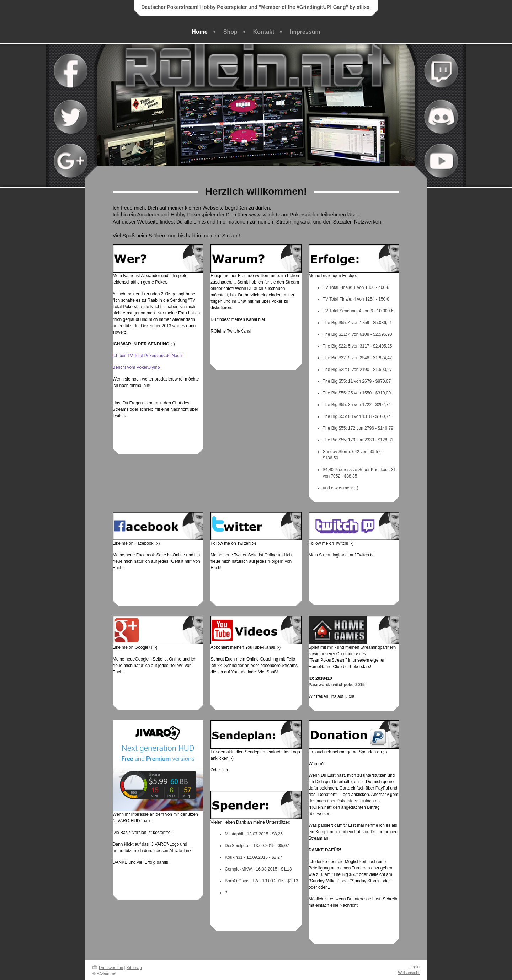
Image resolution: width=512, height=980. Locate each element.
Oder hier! (220, 770)
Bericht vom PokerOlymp (136, 367)
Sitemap (134, 967)
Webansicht (409, 972)
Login (414, 967)
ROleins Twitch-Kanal (231, 331)
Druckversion (108, 967)
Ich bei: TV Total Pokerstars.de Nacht (148, 356)
